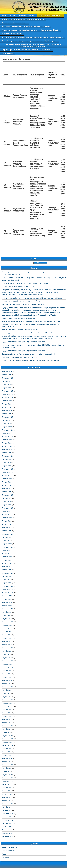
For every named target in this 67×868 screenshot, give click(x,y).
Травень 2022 (7, 528)
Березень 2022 (8, 534)
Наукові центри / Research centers (13, 23)
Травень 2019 (7, 641)
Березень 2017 (8, 726)
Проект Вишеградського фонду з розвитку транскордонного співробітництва (28, 41)
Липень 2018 (7, 674)
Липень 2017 (7, 713)
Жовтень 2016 (7, 742)
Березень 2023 (8, 495)
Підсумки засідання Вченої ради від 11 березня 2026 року (24, 351)
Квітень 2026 (7, 375)
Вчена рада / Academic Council (49, 16)
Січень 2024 (6, 463)
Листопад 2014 (8, 814)
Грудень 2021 (7, 544)
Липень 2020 (7, 599)
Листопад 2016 (8, 739)
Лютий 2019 (6, 651)
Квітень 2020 (7, 606)
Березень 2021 (8, 573)
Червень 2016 (7, 755)
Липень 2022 (7, 521)
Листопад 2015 (8, 778)
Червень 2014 (7, 827)
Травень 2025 (7, 411)
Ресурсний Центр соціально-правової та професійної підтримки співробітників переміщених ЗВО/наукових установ (34, 45)
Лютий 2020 (6, 612)
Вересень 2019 (8, 628)
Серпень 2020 (7, 596)
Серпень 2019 (7, 632)
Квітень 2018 (7, 684)
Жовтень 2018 (7, 664)
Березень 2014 (8, 836)
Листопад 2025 (8, 391)
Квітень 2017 (7, 723)
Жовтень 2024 (7, 433)
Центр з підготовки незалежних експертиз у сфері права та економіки (26, 26)
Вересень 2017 (8, 706)
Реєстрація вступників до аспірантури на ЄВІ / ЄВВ (21, 301)
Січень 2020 (6, 615)
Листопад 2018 (8, 661)
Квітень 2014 (7, 833)
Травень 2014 (7, 830)
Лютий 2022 (6, 537)
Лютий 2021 (6, 576)
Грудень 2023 (7, 466)
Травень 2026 (7, 372)
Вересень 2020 (8, 593)
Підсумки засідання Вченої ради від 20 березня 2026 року (24, 342)
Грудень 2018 (7, 658)
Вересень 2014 (8, 820)
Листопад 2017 (8, 700)
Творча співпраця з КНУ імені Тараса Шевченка (20, 330)
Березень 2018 (8, 687)
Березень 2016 (8, 765)
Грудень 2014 (7, 810)
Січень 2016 (6, 771)
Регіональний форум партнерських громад (18, 287)
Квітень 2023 (7, 492)
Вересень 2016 (8, 745)
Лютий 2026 (6, 381)
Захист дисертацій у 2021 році (16, 59)
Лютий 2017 (6, 729)
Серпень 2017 (7, 710)
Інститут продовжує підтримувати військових (19, 318)
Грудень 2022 (7, 505)
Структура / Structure (26, 16)
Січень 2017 (6, 732)
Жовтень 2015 (7, 781)
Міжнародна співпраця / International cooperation (18, 30)
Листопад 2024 (8, 430)
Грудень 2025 (7, 388)
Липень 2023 (7, 482)
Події (4, 854)
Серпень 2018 (7, 671)
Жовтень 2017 (7, 703)
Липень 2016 (7, 752)
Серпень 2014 (7, 823)
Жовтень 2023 (7, 472)
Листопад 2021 (8, 547)
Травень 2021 (7, 567)
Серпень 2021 (7, 557)
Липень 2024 (7, 443)
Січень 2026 (6, 385)
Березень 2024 (8, 456)
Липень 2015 (7, 791)
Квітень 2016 (7, 762)
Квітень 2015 (7, 801)
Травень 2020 (7, 602)
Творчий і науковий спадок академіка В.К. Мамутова (20, 50)
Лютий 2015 (6, 807)
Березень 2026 (8, 378)
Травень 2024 (7, 450)
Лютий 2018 (6, 690)
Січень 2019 (6, 654)
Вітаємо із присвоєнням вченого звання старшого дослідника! (25, 283)
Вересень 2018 (8, 667)
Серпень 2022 (7, 518)
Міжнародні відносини (10, 847)
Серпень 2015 (7, 788)
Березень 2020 (8, 609)
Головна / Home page (9, 16)
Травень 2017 (7, 719)
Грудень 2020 (7, 583)
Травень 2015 (7, 797)
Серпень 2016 (7, 749)
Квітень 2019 (7, 645)
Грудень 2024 (7, 427)
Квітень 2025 (7, 414)
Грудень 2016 (7, 736)
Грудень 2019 (7, 619)
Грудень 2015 (7, 775)
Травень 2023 (7, 489)
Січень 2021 (6, 580)
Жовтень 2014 (7, 817)
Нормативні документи (11, 851)
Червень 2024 (7, 446)
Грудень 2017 (7, 697)
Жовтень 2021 (7, 550)
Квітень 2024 (7, 453)
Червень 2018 (7, 677)
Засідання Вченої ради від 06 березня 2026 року (20, 357)
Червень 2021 (7, 563)
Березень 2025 (8, 417)
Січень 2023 (6, 502)
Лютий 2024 (6, 459)
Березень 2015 (8, 804)
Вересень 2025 (8, 398)
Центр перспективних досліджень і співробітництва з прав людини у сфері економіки (31, 37)
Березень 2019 (8, 648)
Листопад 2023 (8, 469)
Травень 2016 (7, 758)
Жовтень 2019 (7, 625)
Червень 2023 (7, 485)
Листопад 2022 (8, 508)
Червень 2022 (7, 524)
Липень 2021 (7, 560)
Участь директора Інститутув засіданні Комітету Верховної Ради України (29, 333)
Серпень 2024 (7, 440)
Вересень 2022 (8, 515)
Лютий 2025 (6, 420)
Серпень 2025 (7, 401)
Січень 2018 (6, 693)
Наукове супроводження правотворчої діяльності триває (23, 304)
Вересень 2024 (8, 437)
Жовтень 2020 (7, 589)
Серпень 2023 (7, 479)
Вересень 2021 (8, 554)
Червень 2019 (7, 638)
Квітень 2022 (7, 531)
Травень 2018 (7, 680)
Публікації (6, 857)
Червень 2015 (7, 794)
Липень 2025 (7, 404)
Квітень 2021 (7, 570)
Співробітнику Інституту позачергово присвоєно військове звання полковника (31, 361)
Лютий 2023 (6, 498)
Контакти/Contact (8, 53)
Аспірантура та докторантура (12, 34)
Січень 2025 (6, 424)
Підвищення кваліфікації (49, 30)
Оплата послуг (46, 50)
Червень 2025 (7, 407)
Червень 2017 (7, 716)
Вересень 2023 (8, 476)
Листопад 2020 (8, 586)
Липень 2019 (7, 635)
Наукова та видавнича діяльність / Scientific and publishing (22, 19)
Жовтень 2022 (7, 511)
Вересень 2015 (8, 784)
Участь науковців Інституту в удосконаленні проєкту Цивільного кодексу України (32, 298)
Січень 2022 (6, 541)
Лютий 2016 (6, 768)
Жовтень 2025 (7, 394)
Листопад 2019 (8, 622)
